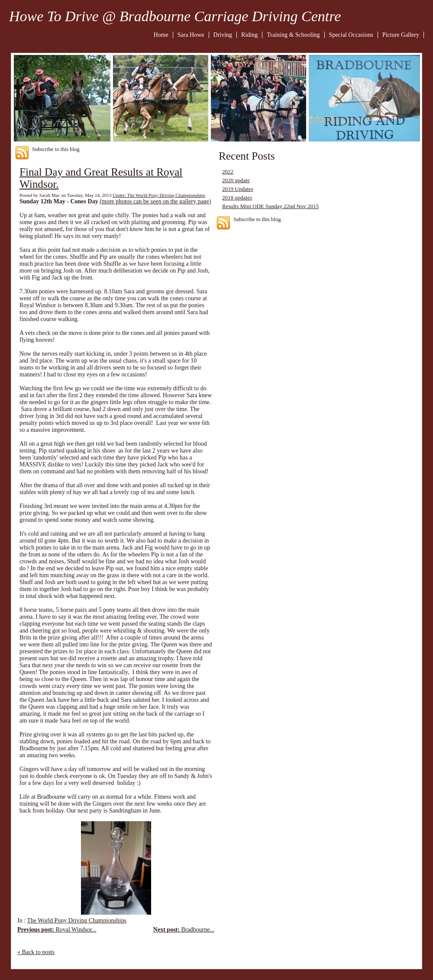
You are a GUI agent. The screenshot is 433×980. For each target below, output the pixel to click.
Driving (223, 35)
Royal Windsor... (57, 930)
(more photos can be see (129, 201)
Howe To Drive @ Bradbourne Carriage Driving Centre (175, 16)
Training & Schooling (293, 35)
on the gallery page (186, 201)
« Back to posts (36, 952)
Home (161, 35)
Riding (249, 35)
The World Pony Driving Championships (77, 921)
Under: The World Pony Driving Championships (159, 195)
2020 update (236, 180)
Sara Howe (191, 35)
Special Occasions (351, 35)
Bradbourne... (184, 930)
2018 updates (237, 198)
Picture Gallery (401, 35)
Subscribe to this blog (56, 149)
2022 (228, 172)
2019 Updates (238, 189)
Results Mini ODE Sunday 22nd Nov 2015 (270, 206)
